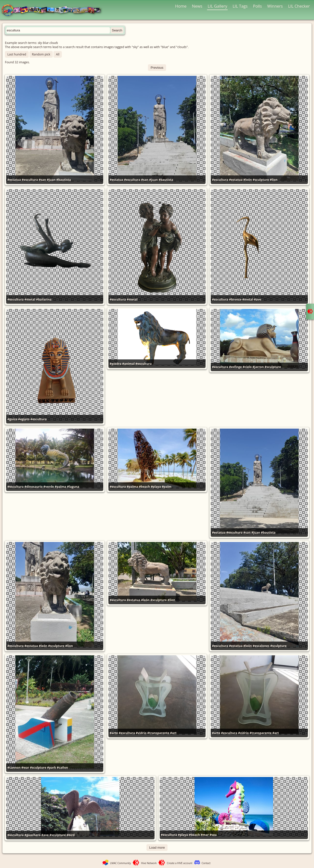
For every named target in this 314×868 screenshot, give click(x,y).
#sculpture (261, 180)
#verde (49, 487)
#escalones (261, 646)
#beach (144, 487)
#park (52, 768)
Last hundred (17, 54)
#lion (274, 180)
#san (42, 180)
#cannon (14, 768)
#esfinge (235, 367)
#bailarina (44, 299)
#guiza (12, 419)
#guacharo (32, 835)
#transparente (158, 733)
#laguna (73, 487)
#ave (258, 299)
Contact (206, 863)
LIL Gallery (217, 6)
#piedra (116, 364)
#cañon (63, 768)
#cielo (247, 367)
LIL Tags (240, 6)
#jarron (258, 367)
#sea (213, 835)
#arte (114, 733)
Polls (257, 6)
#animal (128, 364)
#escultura (30, 180)
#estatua (14, 180)
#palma (60, 487)
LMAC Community (121, 863)
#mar (205, 835)
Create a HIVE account (180, 863)
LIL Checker (299, 6)
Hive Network (149, 863)
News (197, 6)
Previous (157, 68)
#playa (156, 487)
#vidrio (141, 733)
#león (248, 180)
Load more (157, 848)
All (58, 54)
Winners (275, 6)
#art (173, 733)
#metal (30, 299)
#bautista (64, 180)
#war (25, 768)
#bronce (235, 299)
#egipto (24, 419)
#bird (71, 835)
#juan (51, 180)
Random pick (41, 54)
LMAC (53, 10)
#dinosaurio (33, 487)
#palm (166, 487)
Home (181, 6)
